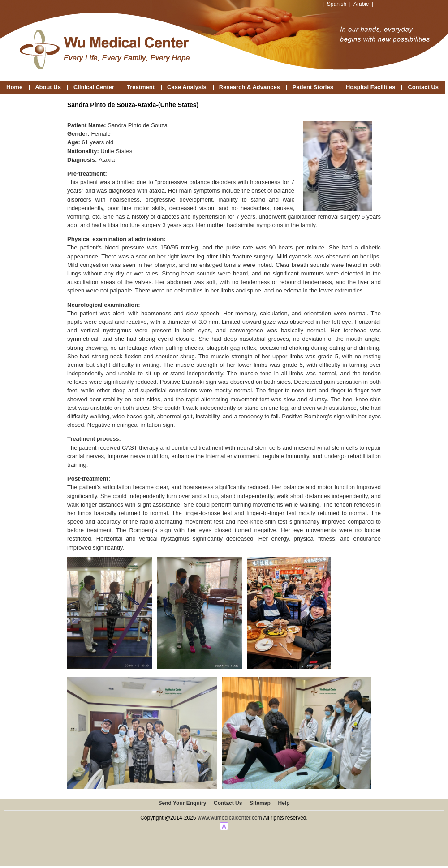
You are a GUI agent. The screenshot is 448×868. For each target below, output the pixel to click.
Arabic (361, 4)
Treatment (141, 87)
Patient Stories (313, 87)
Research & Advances (250, 87)
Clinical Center (94, 87)
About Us (48, 87)
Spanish (337, 4)
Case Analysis (187, 87)
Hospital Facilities (371, 87)
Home (14, 87)
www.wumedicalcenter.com (230, 818)
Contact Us (423, 87)
